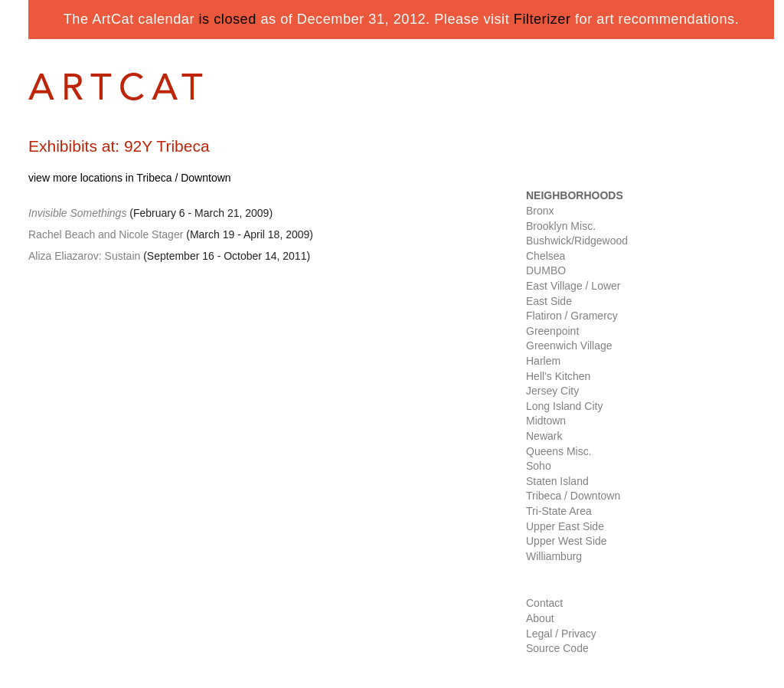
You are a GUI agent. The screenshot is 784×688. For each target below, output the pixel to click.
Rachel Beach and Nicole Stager (106, 234)
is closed (228, 19)
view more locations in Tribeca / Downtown (130, 178)
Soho (539, 466)
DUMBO (546, 270)
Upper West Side (567, 541)
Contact (544, 603)
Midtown (546, 421)
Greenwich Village (569, 346)
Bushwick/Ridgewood (577, 241)
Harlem (543, 361)
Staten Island (557, 481)
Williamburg (554, 556)
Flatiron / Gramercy (572, 316)
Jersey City (552, 391)
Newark (544, 436)
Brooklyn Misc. (561, 226)
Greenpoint (552, 331)
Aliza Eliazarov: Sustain (84, 256)
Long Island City (564, 406)
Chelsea (546, 256)
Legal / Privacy (561, 634)
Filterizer (542, 19)
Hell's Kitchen (558, 376)
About (540, 618)
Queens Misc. (559, 451)
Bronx (540, 211)
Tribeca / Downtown (573, 496)
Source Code (557, 648)
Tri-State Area (559, 511)
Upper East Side (565, 526)
